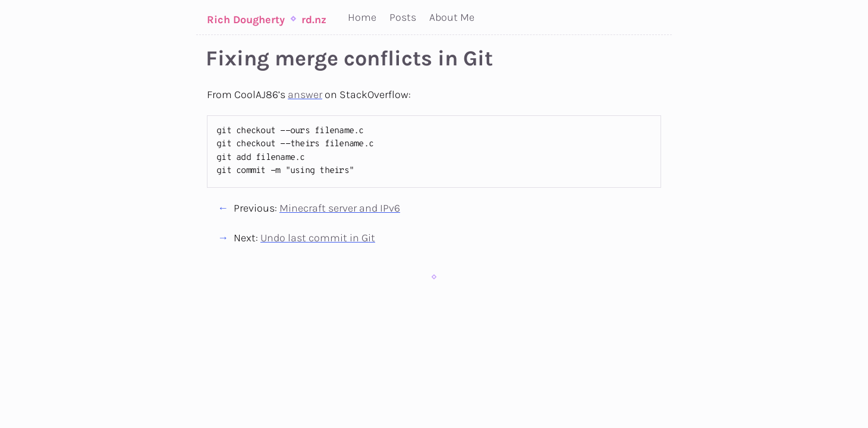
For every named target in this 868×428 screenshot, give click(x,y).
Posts (403, 17)
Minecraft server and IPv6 (340, 208)
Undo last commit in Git (318, 238)
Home (362, 17)
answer (305, 95)
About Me (452, 17)
